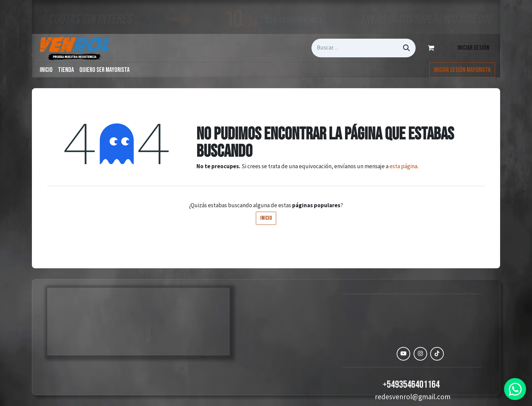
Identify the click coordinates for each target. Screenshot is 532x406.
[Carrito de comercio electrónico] (432, 48)
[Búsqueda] (406, 48)
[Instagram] (420, 354)
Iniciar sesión (473, 48)
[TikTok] (437, 354)
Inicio (266, 218)
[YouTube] (403, 354)
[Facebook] (387, 354)
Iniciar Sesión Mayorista (462, 70)
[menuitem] (46, 70)
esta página (403, 166)
